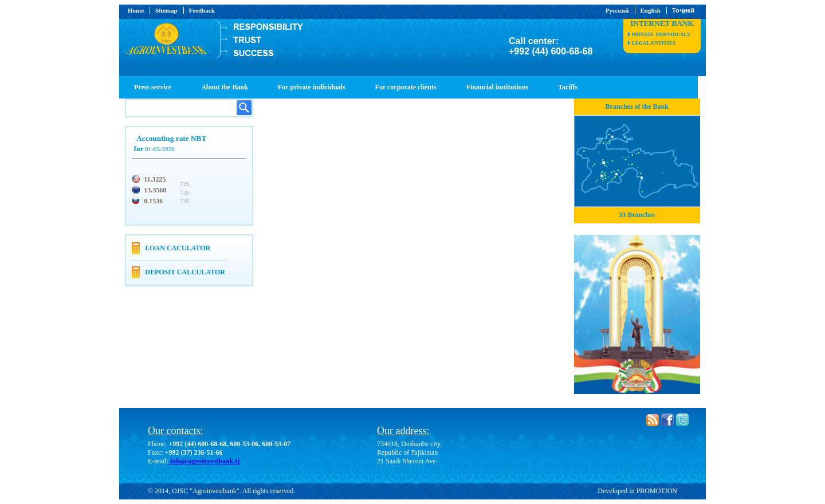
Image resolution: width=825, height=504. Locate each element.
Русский (617, 10)
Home (136, 10)
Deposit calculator (185, 272)
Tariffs (568, 87)
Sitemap (166, 10)
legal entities (654, 43)
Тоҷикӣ (683, 10)
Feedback (202, 10)
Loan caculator (178, 248)
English (651, 10)
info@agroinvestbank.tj (204, 461)
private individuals (661, 34)
